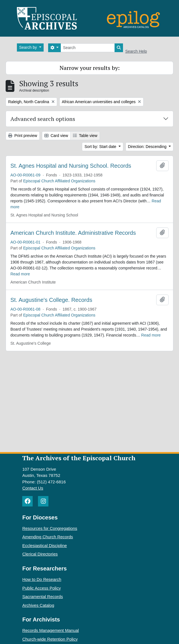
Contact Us (33, 488)
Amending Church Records (48, 537)
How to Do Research (42, 579)
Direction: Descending (148, 147)
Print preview (23, 136)
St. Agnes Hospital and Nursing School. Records (71, 166)
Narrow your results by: (90, 68)
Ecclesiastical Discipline (44, 545)
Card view (56, 136)
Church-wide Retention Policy (50, 639)
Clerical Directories (40, 554)
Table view (85, 136)
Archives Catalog (38, 605)
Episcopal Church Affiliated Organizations (59, 181)
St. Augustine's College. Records (51, 300)
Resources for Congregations (50, 528)
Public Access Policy (42, 588)
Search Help (136, 51)
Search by (29, 47)
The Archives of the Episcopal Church (79, 458)
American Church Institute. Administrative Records (73, 233)
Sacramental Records (42, 597)
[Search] (88, 48)
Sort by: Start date (101, 147)
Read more (20, 274)
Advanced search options (43, 119)
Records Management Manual (51, 630)
